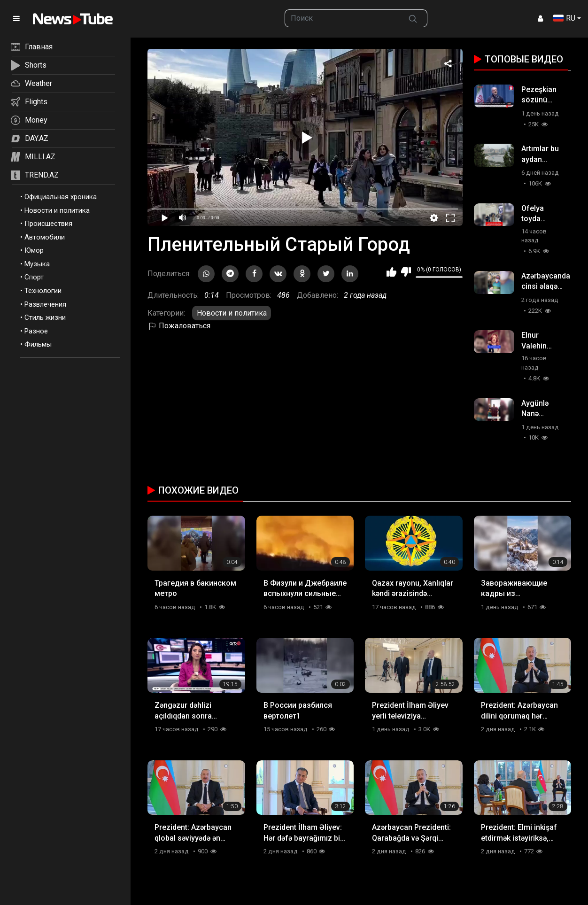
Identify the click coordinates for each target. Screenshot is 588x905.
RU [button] (564, 18)
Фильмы (38, 344)
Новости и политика (57, 210)
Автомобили (45, 237)
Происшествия (48, 224)
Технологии (43, 291)
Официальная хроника (61, 197)
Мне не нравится (406, 272)
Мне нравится (391, 272)
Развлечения (45, 304)
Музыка (37, 264)
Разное (36, 331)
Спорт (34, 277)
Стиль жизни (45, 317)
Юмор (34, 250)
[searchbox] (342, 18)
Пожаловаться (179, 326)
